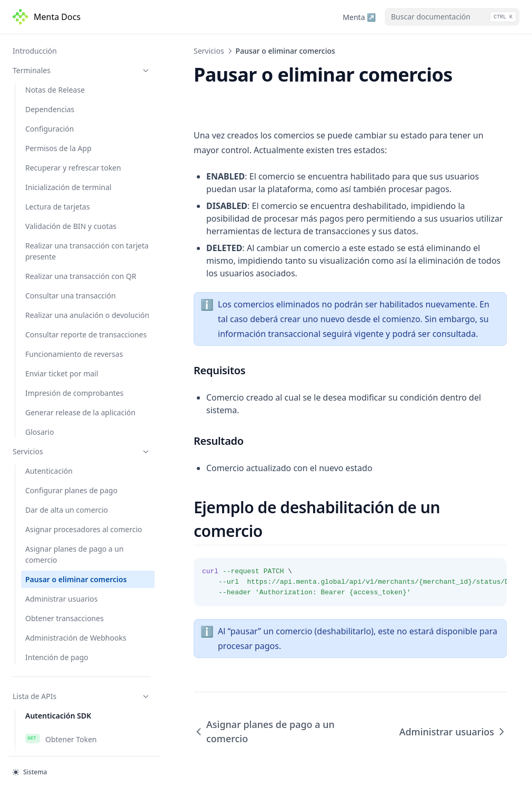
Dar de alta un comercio (67, 121)
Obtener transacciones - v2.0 (85, 663)
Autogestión (57, 458)
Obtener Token (61, 351)
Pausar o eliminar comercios (76, 191)
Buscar (47, 497)
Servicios (82, 63)
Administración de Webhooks (76, 249)
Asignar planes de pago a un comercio (74, 166)
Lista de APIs (82, 308)
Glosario (40, 43)
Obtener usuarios (66, 716)
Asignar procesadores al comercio (84, 141)
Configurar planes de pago (71, 102)
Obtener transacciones (64, 230)
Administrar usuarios (62, 210)
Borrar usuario (61, 736)
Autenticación (49, 82)
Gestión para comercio (75, 477)
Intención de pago (57, 269)
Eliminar (49, 516)
